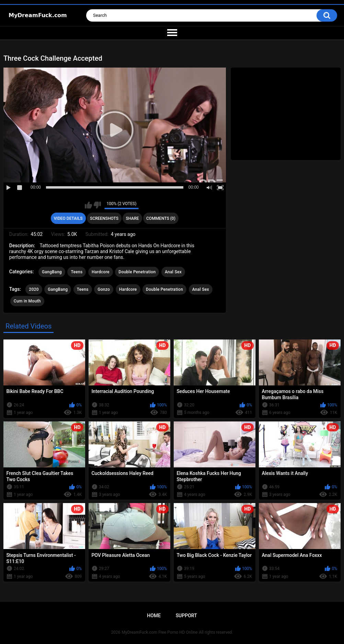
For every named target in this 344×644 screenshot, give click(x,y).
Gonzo (104, 289)
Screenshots (104, 218)
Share (132, 218)
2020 (34, 289)
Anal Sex (173, 272)
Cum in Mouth (27, 301)
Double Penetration (137, 272)
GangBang (52, 272)
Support (186, 616)
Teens (77, 272)
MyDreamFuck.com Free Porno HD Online (160, 632)
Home (154, 616)
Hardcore (101, 272)
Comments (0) (161, 218)
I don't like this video (97, 205)
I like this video (88, 205)
